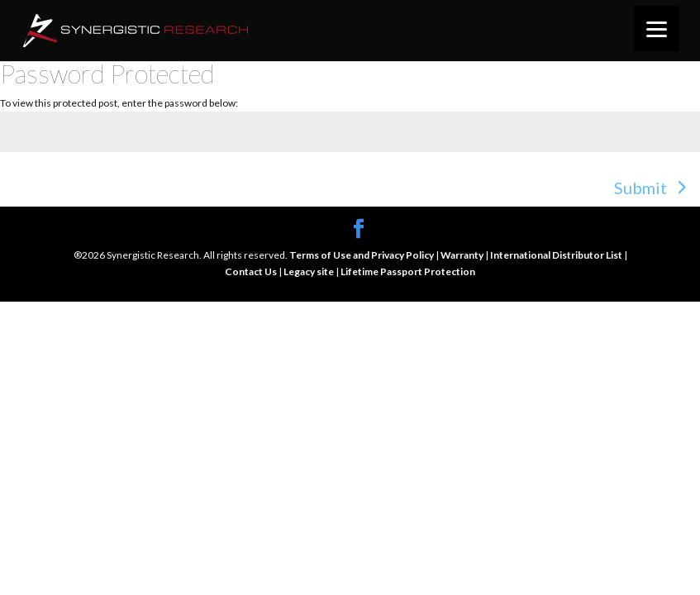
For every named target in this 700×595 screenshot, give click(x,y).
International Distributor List (557, 255)
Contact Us (252, 271)
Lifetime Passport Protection (408, 271)
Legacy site (310, 271)
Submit (640, 188)
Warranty (463, 255)
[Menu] (657, 29)
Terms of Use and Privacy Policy (362, 255)
